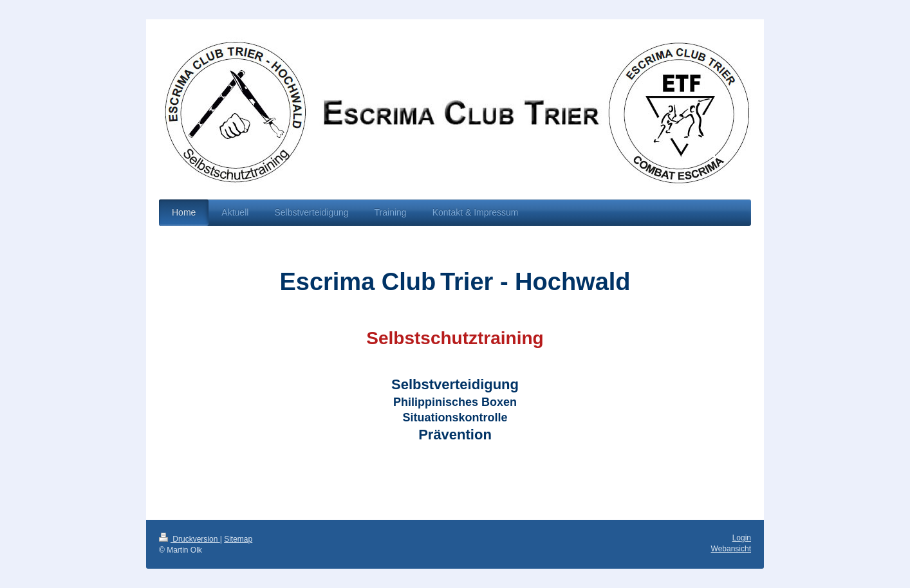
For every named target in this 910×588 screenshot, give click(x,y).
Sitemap (238, 539)
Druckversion (190, 539)
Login (742, 538)
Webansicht (731, 549)
